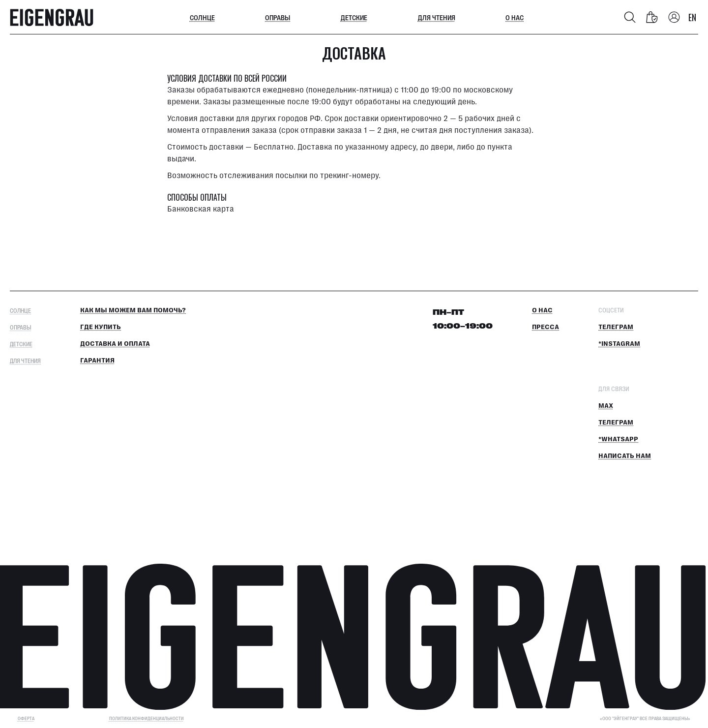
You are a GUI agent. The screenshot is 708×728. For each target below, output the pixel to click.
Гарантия (97, 361)
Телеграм (616, 327)
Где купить (101, 327)
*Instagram (619, 344)
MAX (606, 406)
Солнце (202, 17)
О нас (515, 17)
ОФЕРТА (26, 718)
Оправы (278, 17)
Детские (354, 17)
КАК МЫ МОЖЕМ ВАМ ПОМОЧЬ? (133, 310)
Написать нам (625, 456)
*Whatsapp (618, 439)
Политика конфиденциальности (147, 718)
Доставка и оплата (115, 344)
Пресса (546, 327)
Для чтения (437, 17)
